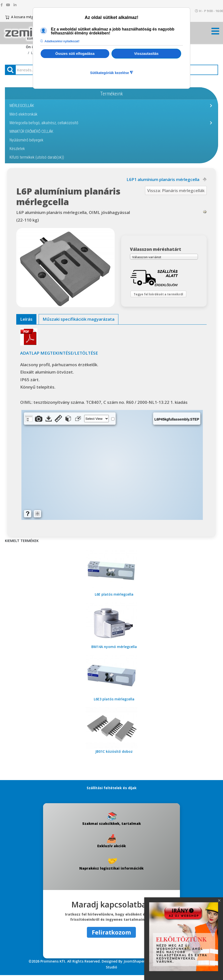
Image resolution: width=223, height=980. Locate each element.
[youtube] (8, 5)
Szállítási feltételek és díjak (112, 793)
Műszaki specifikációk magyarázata (79, 324)
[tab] (26, 324)
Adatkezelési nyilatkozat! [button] (62, 41)
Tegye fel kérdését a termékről (162, 297)
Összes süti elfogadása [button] (75, 54)
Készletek (17, 149)
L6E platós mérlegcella (114, 599)
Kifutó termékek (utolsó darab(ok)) (37, 157)
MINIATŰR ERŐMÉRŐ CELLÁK (31, 131)
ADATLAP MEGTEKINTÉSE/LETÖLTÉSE (59, 358)
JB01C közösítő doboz (114, 756)
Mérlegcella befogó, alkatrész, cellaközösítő (44, 123)
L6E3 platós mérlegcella (114, 704)
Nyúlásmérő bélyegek (26, 140)
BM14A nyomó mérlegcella (114, 652)
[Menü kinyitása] (215, 33)
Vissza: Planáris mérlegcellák (176, 190)
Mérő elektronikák (24, 114)
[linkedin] (15, 5)
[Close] (219, 901)
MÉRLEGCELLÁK (22, 106)
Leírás (26, 324)
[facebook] (2, 5)
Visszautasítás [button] (146, 54)
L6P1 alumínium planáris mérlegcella (163, 180)
